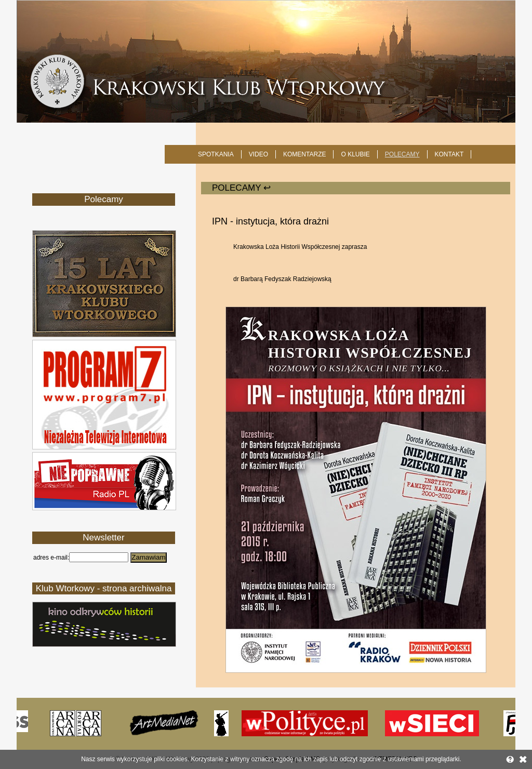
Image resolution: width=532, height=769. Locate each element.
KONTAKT (449, 154)
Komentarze (304, 154)
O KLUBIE (355, 154)
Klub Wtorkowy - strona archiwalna (104, 588)
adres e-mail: (51, 558)
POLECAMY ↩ (241, 188)
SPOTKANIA (216, 154)
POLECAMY (402, 154)
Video (258, 154)
